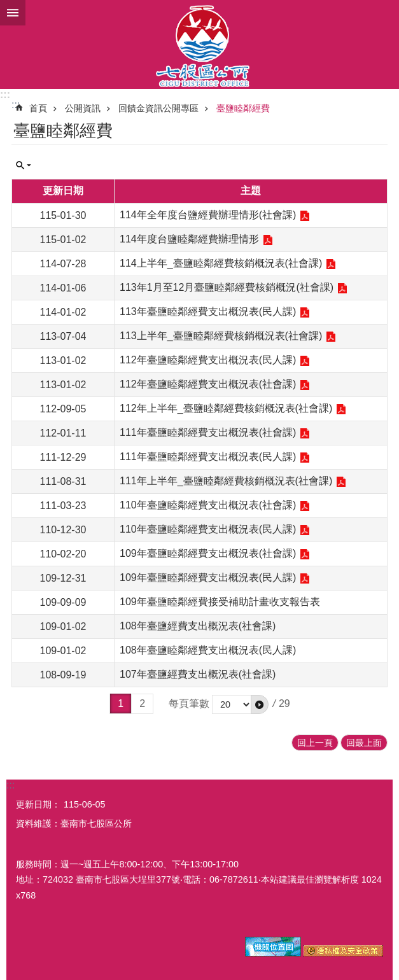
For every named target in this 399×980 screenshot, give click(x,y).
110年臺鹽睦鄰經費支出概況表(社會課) (208, 505)
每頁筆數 (189, 703)
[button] (260, 704)
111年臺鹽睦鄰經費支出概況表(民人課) (208, 457)
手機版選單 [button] (13, 13)
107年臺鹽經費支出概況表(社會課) (198, 674)
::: (5, 94)
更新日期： (38, 804)
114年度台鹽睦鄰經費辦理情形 (189, 239)
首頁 (38, 108)
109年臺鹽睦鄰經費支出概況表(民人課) (208, 577)
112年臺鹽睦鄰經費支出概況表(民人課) (208, 360)
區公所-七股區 (199, 45)
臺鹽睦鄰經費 (243, 108)
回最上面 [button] (364, 743)
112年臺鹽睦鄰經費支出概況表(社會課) (208, 384)
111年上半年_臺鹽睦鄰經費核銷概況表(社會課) (226, 481)
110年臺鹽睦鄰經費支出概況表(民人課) (208, 529)
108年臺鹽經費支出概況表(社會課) (198, 626)
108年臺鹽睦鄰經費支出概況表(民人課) (208, 650)
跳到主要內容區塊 (7, 7)
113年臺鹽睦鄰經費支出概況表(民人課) (208, 311)
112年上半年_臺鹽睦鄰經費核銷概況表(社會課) (226, 408)
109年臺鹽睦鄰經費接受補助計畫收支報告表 (220, 602)
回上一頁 (315, 743)
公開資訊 (83, 108)
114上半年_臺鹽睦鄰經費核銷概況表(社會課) (221, 263)
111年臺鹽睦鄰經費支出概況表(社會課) (208, 432)
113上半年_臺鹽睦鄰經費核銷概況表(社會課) (221, 336)
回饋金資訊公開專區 (158, 108)
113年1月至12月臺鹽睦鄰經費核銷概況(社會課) (227, 287)
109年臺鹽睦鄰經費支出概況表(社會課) (208, 553)
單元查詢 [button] (24, 165)
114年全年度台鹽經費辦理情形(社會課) (208, 215)
